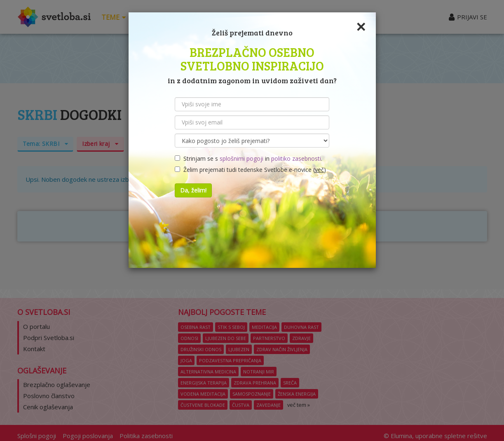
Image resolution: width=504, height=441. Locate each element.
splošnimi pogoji (241, 158)
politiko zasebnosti (296, 158)
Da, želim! (193, 190)
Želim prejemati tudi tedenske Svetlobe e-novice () (250, 170)
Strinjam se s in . (248, 158)
